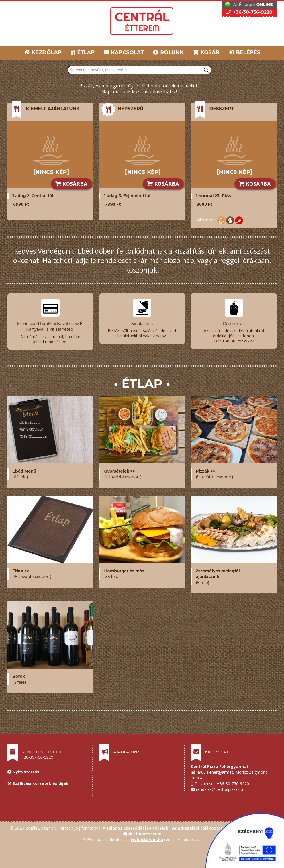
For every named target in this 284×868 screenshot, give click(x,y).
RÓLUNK (168, 52)
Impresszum (149, 831)
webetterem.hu (147, 837)
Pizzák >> (206, 469)
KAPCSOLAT (124, 52)
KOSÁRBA (71, 184)
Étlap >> (21, 569)
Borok (19, 674)
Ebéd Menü (25, 469)
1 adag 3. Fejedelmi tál (127, 196)
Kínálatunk (142, 324)
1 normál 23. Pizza (214, 196)
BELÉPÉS (244, 52)
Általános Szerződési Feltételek (135, 826)
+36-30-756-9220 (249, 12)
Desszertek (234, 324)
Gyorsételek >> (120, 469)
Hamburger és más (124, 569)
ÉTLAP (83, 52)
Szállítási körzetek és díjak (41, 781)
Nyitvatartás (26, 770)
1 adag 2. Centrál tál (33, 196)
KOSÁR (206, 52)
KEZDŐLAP (43, 52)
